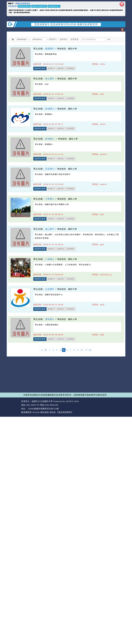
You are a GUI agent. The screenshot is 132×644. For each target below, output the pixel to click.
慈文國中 (50, 79)
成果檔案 (74, 39)
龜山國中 (50, 229)
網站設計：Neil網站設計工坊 (13, 407)
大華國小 (50, 199)
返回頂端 (120, 405)
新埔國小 (50, 109)
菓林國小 (50, 319)
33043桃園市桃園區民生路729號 (43, 409)
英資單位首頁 (40, 68)
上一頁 (44, 350)
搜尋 (109, 39)
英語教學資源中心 (54, 6)
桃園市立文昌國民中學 (39, 6)
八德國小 (50, 259)
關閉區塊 (122, 4)
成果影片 (53, 39)
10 (82, 350)
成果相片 (64, 39)
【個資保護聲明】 (65, 412)
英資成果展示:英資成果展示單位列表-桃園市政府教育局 (66, 24)
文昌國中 (50, 289)
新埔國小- (50, 139)
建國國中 (50, 49)
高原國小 (50, 169)
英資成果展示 (13, 6)
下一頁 (88, 350)
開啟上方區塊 (122, 30)
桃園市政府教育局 (23, 4)
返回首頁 (109, 405)
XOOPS (69, 401)
